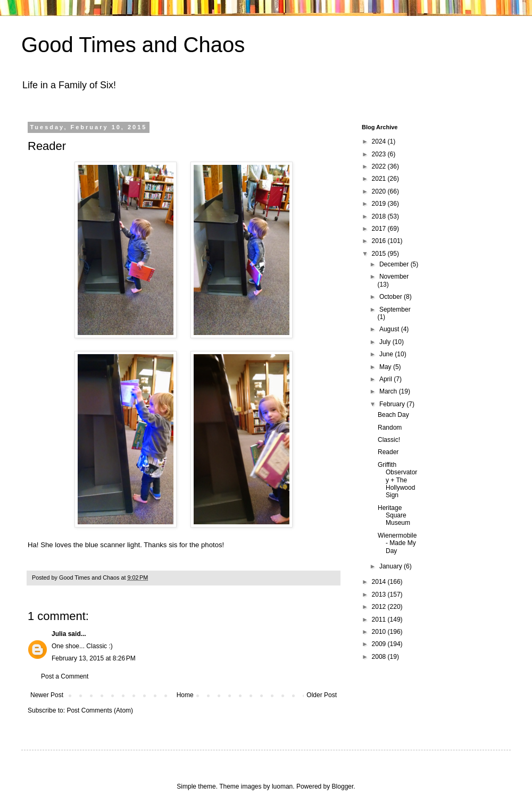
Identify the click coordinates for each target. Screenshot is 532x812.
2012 (380, 607)
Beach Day (393, 415)
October (392, 297)
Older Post (322, 695)
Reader (388, 452)
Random (390, 428)
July (386, 342)
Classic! (389, 440)
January (392, 566)
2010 (380, 632)
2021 (380, 179)
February (393, 404)
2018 (380, 216)
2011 (380, 620)
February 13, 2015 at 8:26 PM (94, 658)
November (394, 277)
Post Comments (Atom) (100, 710)
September (395, 309)
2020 (380, 191)
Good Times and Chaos (133, 45)
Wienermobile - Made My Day (397, 543)
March (389, 391)
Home (185, 695)
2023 (380, 154)
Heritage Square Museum (394, 516)
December (395, 264)
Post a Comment (65, 676)
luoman (282, 786)
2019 (380, 204)
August (390, 329)
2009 (380, 644)
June (387, 354)
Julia (59, 634)
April (386, 379)
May (386, 367)
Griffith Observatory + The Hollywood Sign (397, 480)
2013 (380, 595)
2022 (380, 166)
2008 (380, 657)
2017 (380, 229)
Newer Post (47, 695)
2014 (380, 582)
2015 (380, 254)
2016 (380, 241)
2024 (380, 141)
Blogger (343, 786)
